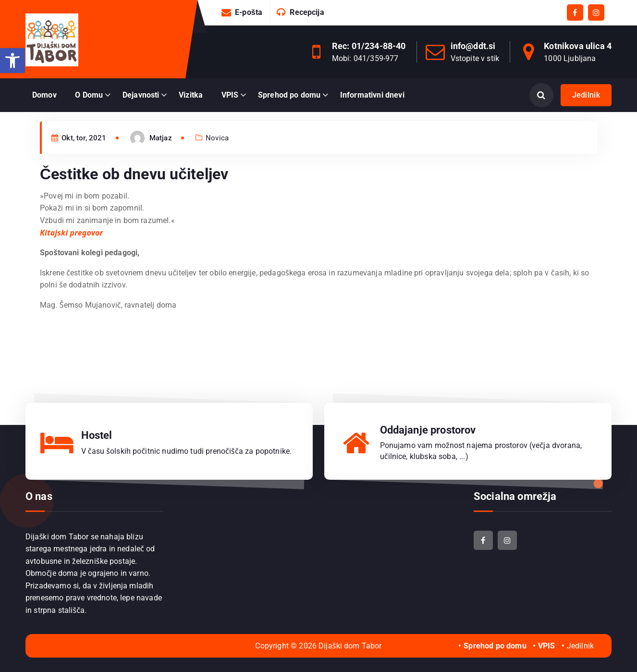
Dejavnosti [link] (141, 95)
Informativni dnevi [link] (372, 95)
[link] (12, 61)
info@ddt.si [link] (473, 46)
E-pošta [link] (249, 12)
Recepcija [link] (307, 12)
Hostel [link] (97, 435)
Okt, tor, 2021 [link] (79, 154)
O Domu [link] (89, 95)
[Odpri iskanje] (541, 95)
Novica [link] (217, 154)
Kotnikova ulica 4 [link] (578, 46)
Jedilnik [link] (586, 95)
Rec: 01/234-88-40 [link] (369, 46)
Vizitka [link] (191, 95)
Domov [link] (44, 95)
